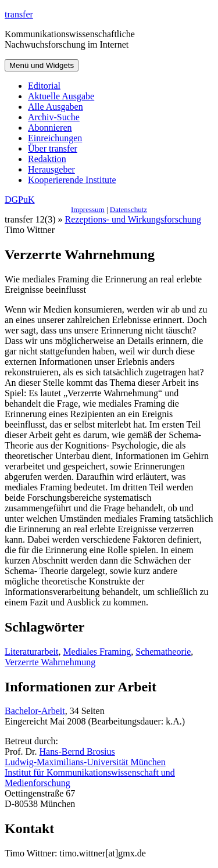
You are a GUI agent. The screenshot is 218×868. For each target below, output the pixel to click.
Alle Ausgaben (56, 107)
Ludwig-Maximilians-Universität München (85, 762)
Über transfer (53, 148)
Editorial (44, 86)
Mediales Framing (97, 652)
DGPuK (20, 200)
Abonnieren (50, 128)
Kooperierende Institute (72, 180)
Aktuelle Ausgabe (61, 96)
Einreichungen (55, 138)
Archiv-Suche (54, 117)
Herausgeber (51, 169)
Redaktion (47, 159)
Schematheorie (163, 652)
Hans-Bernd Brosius (77, 752)
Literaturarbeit (31, 652)
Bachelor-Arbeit (35, 711)
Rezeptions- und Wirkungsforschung (133, 219)
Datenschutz (128, 209)
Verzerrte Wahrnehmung (50, 662)
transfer (19, 14)
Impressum (88, 209)
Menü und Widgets (42, 65)
